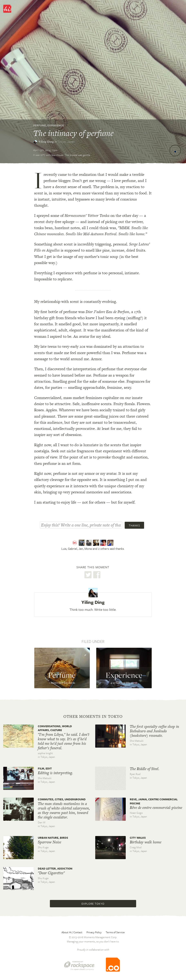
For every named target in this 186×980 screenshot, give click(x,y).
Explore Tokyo (93, 904)
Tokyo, (66, 142)
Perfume (40, 125)
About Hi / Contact (72, 932)
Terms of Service (115, 932)
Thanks (134, 525)
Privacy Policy (94, 932)
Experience (56, 125)
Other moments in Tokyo (93, 717)
